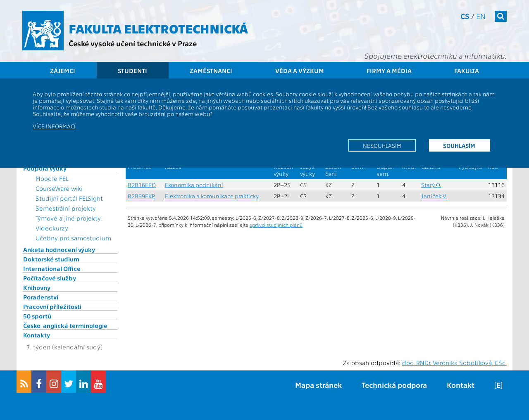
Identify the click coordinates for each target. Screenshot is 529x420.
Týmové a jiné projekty (68, 218)
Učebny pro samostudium (73, 238)
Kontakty (37, 335)
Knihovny (37, 287)
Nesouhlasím (382, 145)
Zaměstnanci (211, 71)
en (481, 16)
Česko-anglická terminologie (65, 325)
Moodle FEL (52, 178)
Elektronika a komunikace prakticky (212, 196)
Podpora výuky (45, 168)
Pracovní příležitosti (52, 306)
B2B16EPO (142, 185)
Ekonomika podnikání (194, 185)
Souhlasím (459, 145)
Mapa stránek (318, 385)
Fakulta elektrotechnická (158, 28)
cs (465, 16)
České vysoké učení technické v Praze (133, 43)
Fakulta (467, 71)
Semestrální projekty (66, 208)
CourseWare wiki (59, 188)
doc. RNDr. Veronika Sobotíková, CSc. (454, 363)
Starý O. (431, 185)
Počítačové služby (50, 278)
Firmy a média (389, 71)
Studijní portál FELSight (69, 198)
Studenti (132, 71)
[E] (498, 385)
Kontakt (461, 385)
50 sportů (37, 316)
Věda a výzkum (300, 71)
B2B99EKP (141, 196)
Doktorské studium (51, 259)
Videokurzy (52, 228)
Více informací (54, 126)
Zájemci (63, 71)
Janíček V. (434, 196)
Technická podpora (394, 385)
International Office (52, 268)
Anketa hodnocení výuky (59, 249)
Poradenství (41, 297)
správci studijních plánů (276, 225)
